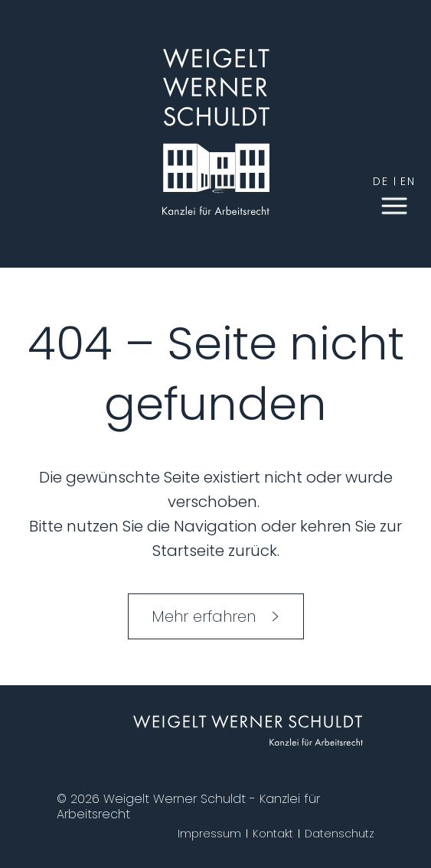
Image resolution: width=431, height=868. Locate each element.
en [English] (408, 181)
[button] (394, 204)
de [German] (381, 181)
